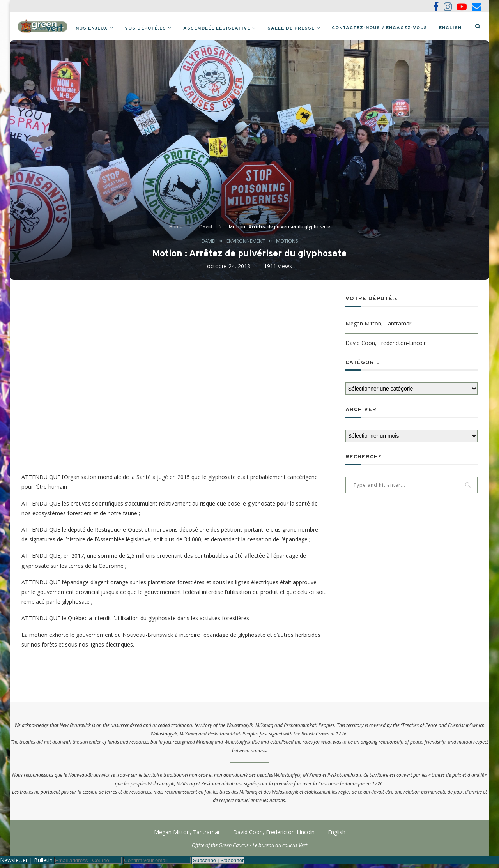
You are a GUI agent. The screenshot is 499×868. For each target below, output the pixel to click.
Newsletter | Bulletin (26, 864)
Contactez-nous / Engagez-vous (393, 28)
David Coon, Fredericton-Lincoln (386, 346)
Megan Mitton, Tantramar (378, 327)
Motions (288, 245)
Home (176, 230)
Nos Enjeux (105, 28)
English (464, 28)
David (206, 230)
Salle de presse (305, 28)
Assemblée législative (230, 28)
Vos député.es (159, 28)
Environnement (246, 245)
